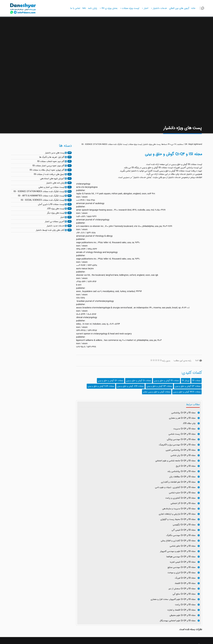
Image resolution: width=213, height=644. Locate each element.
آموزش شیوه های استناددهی (52, 179)
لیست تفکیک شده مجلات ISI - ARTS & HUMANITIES (41, 196)
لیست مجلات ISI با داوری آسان (51, 204)
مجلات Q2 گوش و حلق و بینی (111, 381)
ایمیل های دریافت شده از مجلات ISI (49, 174)
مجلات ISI (196, 381)
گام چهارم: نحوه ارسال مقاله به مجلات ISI (47, 170)
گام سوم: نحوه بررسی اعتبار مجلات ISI (48, 166)
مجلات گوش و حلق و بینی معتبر (157, 392)
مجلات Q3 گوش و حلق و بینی (188, 386)
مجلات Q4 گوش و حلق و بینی (159, 386)
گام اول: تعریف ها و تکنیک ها (52, 157)
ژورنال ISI (186, 381)
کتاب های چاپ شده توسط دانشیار (50, 230)
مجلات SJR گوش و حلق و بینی (101, 386)
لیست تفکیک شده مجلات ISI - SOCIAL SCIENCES (43, 200)
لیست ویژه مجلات (135, 144)
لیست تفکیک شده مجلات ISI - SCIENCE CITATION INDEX (104, 144)
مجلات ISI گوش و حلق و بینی (166, 381)
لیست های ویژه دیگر (56, 213)
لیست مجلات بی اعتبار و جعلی (51, 187)
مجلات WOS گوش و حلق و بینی (187, 392)
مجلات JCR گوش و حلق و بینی (130, 386)
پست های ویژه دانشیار (152, 144)
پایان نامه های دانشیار (55, 183)
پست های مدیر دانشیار (55, 153)
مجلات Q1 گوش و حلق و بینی (139, 381)
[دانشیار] (23, 8)
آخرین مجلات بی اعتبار (55, 222)
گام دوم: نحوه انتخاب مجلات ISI (51, 161)
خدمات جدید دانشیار (55, 226)
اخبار (62, 217)
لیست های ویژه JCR (56, 209)
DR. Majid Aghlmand (193, 144)
